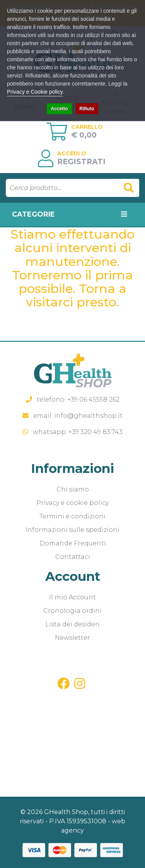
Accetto (59, 109)
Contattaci (73, 557)
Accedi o (72, 153)
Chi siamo (73, 489)
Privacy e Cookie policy (35, 92)
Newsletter (72, 638)
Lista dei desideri (72, 624)
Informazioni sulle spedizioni (72, 530)
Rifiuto (87, 109)
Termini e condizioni (72, 516)
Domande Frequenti (73, 543)
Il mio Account (72, 597)
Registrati (81, 162)
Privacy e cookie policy (72, 503)
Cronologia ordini (72, 611)
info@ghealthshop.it (88, 416)
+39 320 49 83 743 (96, 432)
